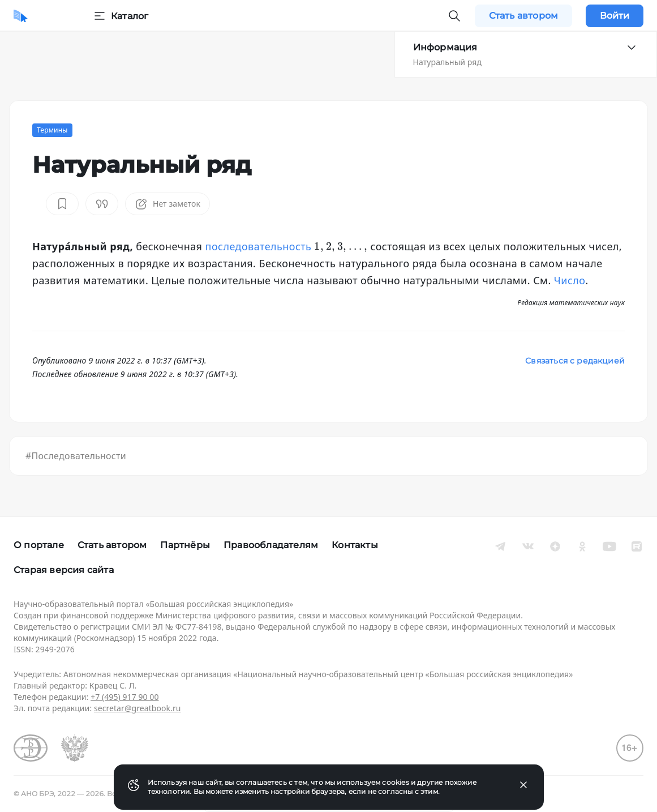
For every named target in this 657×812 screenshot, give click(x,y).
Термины (52, 130)
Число (570, 280)
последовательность (259, 246)
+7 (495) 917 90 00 (124, 697)
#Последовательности (76, 456)
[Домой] (21, 16)
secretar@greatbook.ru (138, 708)
